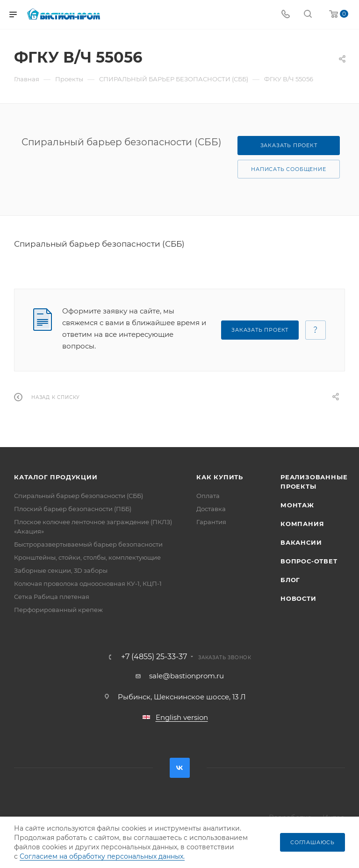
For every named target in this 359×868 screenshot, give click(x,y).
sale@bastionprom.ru (187, 676)
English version (182, 717)
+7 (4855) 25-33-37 (154, 657)
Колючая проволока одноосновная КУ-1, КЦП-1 (88, 583)
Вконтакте (180, 768)
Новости (298, 598)
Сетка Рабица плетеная (52, 597)
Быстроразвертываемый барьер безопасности (88, 544)
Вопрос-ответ (309, 561)
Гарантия (211, 522)
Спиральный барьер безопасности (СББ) (79, 496)
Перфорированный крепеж (58, 610)
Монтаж (297, 505)
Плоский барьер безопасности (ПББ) (73, 509)
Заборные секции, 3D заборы (61, 570)
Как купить (220, 477)
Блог (290, 580)
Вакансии (301, 542)
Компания (302, 524)
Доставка (211, 509)
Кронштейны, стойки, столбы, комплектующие (87, 557)
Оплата (208, 496)
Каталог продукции (56, 477)
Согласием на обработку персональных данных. (102, 856)
